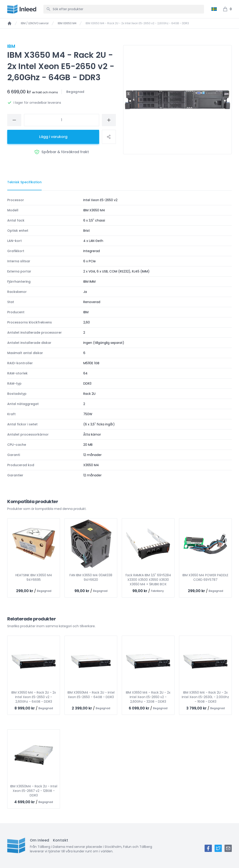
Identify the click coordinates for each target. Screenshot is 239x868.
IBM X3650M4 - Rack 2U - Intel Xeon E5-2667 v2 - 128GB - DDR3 (34, 791)
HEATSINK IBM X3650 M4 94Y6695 (34, 577)
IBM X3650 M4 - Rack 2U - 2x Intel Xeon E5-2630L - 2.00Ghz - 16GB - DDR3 (205, 697)
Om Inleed (40, 840)
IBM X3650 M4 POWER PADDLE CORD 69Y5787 (205, 577)
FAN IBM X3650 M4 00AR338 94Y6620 (91, 577)
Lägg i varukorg (53, 137)
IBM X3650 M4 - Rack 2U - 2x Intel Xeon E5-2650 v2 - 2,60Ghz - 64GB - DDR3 (34, 697)
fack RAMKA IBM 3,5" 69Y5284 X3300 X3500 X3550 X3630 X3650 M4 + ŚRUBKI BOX (148, 580)
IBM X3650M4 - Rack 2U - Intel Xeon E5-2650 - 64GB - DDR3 (91, 695)
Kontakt (61, 840)
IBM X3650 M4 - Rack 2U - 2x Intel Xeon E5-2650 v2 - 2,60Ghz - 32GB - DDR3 (148, 697)
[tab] (24, 182)
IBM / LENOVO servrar (35, 23)
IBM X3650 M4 (67, 23)
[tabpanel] (119, 338)
